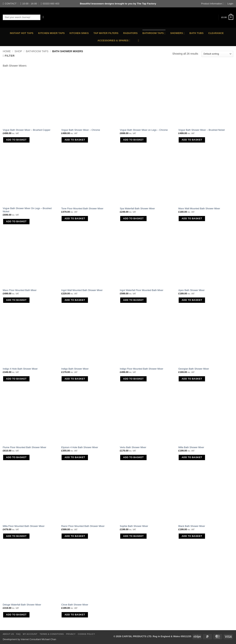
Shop (18, 51)
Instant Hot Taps (22, 33)
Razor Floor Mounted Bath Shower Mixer (83, 526)
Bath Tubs (197, 33)
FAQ (18, 634)
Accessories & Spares (114, 40)
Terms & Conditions (52, 634)
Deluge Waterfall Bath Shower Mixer (22, 605)
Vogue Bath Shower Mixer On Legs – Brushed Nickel (27, 210)
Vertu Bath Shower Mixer (133, 447)
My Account (30, 634)
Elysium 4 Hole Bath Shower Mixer (80, 447)
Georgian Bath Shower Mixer (194, 369)
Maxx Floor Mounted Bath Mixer (20, 290)
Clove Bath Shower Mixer (75, 605)
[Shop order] (217, 54)
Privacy (71, 634)
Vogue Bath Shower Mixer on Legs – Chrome (144, 130)
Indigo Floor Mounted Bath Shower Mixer (142, 369)
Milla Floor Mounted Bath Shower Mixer (24, 526)
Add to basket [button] (16, 140)
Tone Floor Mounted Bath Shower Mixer (82, 208)
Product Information (212, 4)
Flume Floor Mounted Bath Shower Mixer (25, 447)
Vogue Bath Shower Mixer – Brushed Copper (27, 130)
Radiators (130, 33)
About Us (8, 634)
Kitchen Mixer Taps (51, 33)
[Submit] (43, 17)
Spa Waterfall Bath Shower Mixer (137, 208)
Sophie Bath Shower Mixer (134, 526)
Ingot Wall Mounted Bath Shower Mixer (82, 290)
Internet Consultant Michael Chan (38, 639)
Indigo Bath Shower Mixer (75, 369)
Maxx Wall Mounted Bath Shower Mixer (199, 208)
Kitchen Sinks (79, 33)
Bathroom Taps (154, 33)
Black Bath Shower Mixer (192, 526)
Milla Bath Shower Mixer (191, 447)
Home (7, 51)
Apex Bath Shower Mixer (191, 290)
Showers (178, 33)
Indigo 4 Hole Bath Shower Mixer (20, 369)
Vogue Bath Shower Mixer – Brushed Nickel (201, 130)
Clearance (216, 33)
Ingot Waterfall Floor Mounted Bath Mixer (142, 290)
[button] (227, 17)
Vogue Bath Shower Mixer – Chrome (81, 130)
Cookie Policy (86, 634)
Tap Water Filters (106, 33)
